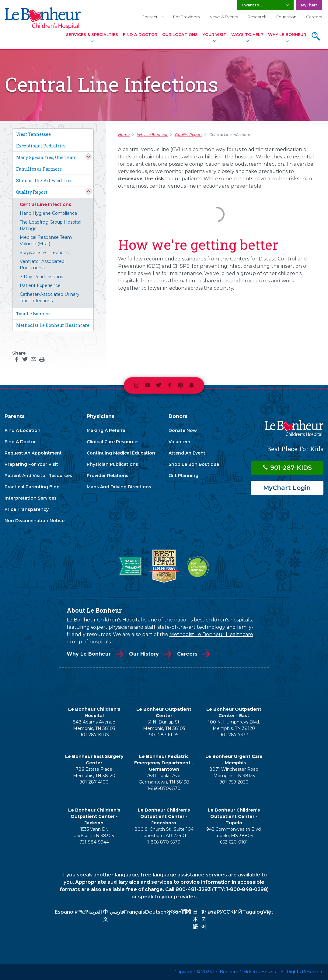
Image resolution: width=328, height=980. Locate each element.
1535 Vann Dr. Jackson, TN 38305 (94, 832)
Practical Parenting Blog (32, 487)
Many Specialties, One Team (47, 157)
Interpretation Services (31, 498)
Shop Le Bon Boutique (194, 464)
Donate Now (183, 430)
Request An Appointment (33, 453)
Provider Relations (108, 476)
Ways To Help (247, 34)
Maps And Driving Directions (119, 487)
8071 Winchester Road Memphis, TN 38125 (234, 772)
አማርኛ (81, 912)
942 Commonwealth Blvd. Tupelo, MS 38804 (234, 832)
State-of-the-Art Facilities (44, 180)
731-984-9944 (94, 842)
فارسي (117, 912)
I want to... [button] (252, 5)
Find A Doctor (140, 34)
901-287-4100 (94, 782)
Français (135, 912)
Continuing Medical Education (121, 453)
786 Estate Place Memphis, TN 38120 (94, 772)
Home (124, 134)
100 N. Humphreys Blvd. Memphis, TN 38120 (234, 725)
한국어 (204, 919)
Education (286, 17)
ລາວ (212, 912)
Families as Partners (39, 169)
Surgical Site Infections (44, 253)
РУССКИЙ (229, 912)
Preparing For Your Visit (31, 464)
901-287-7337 (234, 735)
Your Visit (215, 34)
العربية (95, 912)
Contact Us (152, 17)
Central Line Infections (45, 204)
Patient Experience (40, 285)
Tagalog (253, 912)
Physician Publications (112, 464)
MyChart (309, 5)
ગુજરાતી (175, 912)
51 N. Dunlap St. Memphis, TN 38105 (164, 725)
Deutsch (156, 912)
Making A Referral (107, 430)
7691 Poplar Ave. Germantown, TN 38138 (164, 779)
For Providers (186, 17)
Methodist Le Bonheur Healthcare (53, 325)
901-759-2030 (234, 782)
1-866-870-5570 (164, 788)
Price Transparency (27, 509)
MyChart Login (287, 488)
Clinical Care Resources (113, 442)
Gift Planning (183, 476)
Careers (314, 17)
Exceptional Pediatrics (41, 146)
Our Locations (180, 34)
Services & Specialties (92, 34)
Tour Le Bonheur (34, 314)
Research (257, 17)
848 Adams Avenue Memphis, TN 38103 (94, 725)
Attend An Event (187, 453)
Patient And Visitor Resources (38, 476)
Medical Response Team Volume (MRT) (46, 241)
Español (65, 912)
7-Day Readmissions (41, 277)
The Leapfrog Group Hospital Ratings (51, 225)
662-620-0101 (234, 842)
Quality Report (32, 192)
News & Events (224, 17)
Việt (268, 912)
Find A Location (23, 430)
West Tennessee (33, 134)
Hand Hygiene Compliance (49, 213)
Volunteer (180, 442)
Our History (144, 654)
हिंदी (187, 912)
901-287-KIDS (287, 468)
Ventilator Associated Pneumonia (42, 265)
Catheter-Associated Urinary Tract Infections (50, 297)
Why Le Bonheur (287, 34)
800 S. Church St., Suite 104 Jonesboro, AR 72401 (164, 832)
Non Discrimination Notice (35, 521)
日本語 (195, 919)
